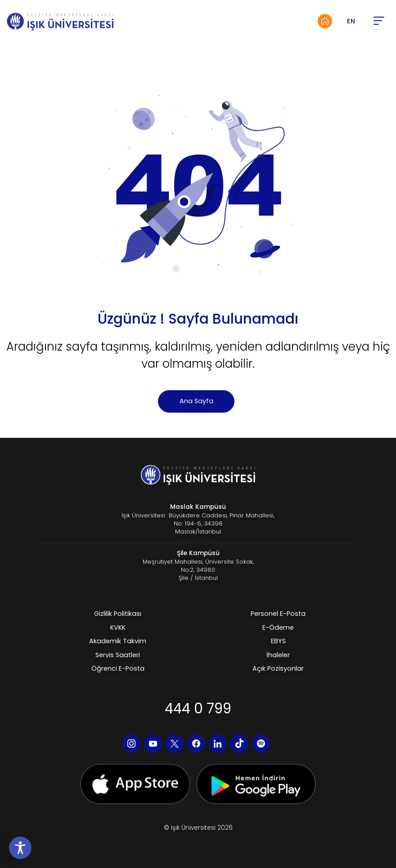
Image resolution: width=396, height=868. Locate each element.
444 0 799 (198, 708)
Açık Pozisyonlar (278, 668)
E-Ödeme (278, 628)
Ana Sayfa (196, 401)
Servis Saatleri (118, 655)
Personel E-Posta (278, 614)
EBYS (278, 641)
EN (351, 21)
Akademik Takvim (118, 641)
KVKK (118, 628)
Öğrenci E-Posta (118, 668)
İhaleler (278, 655)
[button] (378, 21)
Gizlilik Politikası (118, 614)
